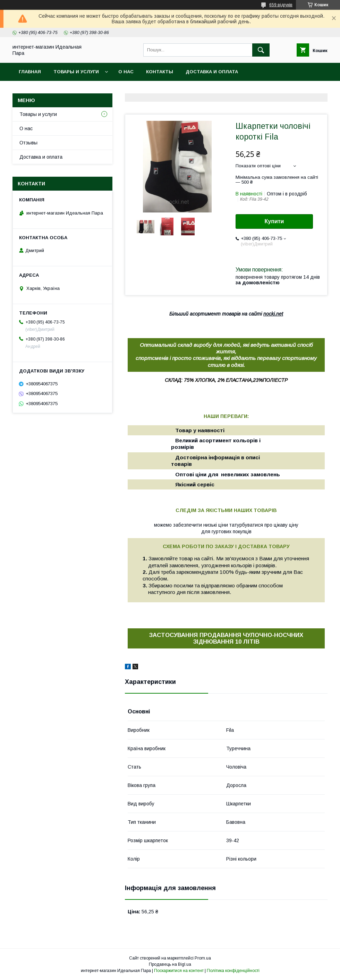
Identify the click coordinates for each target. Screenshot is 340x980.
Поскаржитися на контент (179, 971)
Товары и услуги (76, 72)
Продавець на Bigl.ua (170, 964)
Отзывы (28, 143)
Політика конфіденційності (233, 971)
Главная (30, 72)
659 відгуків (281, 5)
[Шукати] (261, 50)
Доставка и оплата (212, 72)
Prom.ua (203, 958)
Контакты (160, 72)
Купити (274, 221)
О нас (126, 72)
